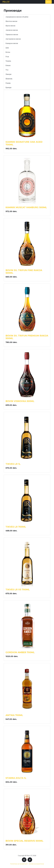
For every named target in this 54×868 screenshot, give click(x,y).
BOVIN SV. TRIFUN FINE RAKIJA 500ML (24, 272)
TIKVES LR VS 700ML (18, 590)
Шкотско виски (11, 21)
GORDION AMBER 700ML (20, 652)
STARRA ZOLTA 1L (16, 778)
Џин (7, 48)
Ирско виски (10, 26)
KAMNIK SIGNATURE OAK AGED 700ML (24, 143)
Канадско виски (12, 43)
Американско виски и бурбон (17, 17)
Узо (7, 70)
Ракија (8, 83)
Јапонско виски (12, 30)
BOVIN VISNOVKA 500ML (20, 401)
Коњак (8, 65)
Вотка (8, 52)
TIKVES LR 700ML (16, 527)
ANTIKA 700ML (14, 715)
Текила (8, 61)
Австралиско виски (13, 39)
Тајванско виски (12, 34)
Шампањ (9, 79)
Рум (7, 57)
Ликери (8, 74)
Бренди (8, 87)
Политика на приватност (19, 864)
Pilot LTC (6, 2)
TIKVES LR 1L (13, 464)
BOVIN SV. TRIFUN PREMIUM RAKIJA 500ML (27, 337)
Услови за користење (36, 864)
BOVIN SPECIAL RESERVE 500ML (24, 841)
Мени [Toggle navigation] (49, 2)
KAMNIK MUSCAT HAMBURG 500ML (26, 207)
